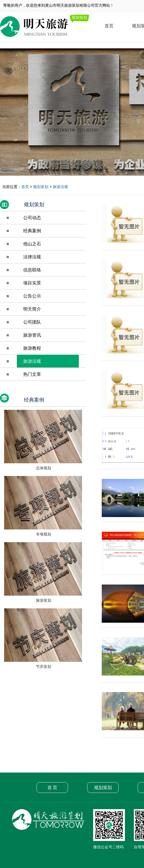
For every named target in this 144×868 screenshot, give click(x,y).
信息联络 (32, 270)
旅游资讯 (32, 335)
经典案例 (32, 231)
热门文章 (32, 374)
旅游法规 (60, 187)
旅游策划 (43, 600)
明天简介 (32, 309)
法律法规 (32, 257)
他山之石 (32, 244)
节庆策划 (43, 667)
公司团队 (32, 322)
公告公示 (32, 296)
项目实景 (32, 283)
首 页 (52, 787)
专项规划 (43, 534)
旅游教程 (32, 348)
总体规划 (43, 468)
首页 (109, 26)
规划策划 (41, 187)
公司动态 (32, 218)
